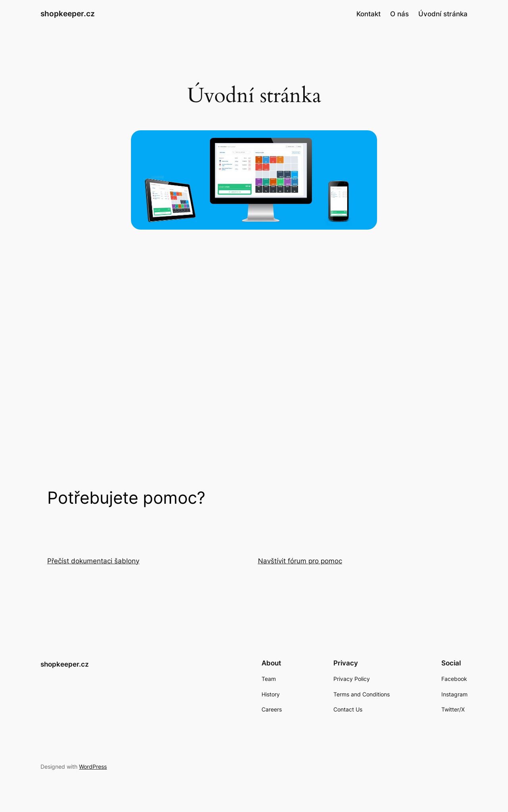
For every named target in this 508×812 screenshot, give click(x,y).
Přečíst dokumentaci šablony (93, 561)
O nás (399, 14)
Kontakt (368, 14)
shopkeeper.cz (68, 14)
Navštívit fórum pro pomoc (300, 561)
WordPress (93, 767)
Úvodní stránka (443, 14)
